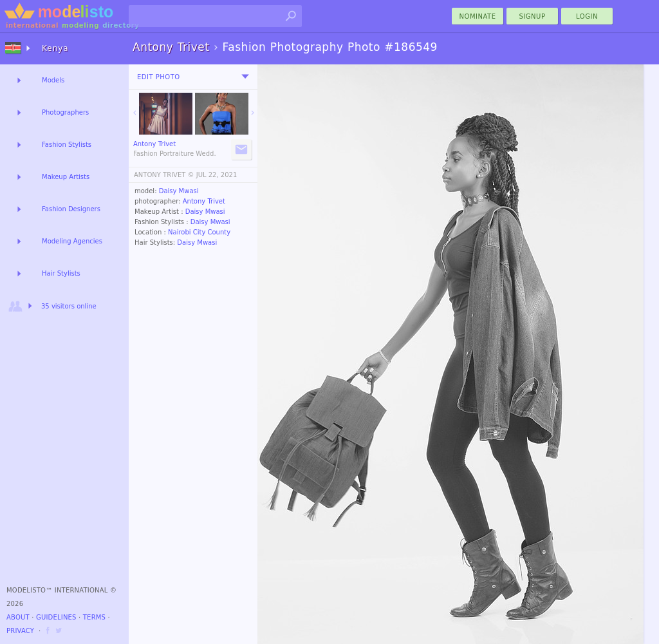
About (18, 617)
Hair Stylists (61, 273)
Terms (94, 617)
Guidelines (56, 617)
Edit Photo (159, 77)
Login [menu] (587, 16)
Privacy (20, 631)
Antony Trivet (204, 201)
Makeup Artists (66, 177)
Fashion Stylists (67, 145)
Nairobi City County (199, 232)
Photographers (65, 112)
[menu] (245, 77)
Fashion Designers (71, 209)
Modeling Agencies (72, 241)
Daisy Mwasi (179, 191)
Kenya (55, 48)
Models (53, 80)
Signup (533, 16)
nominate (478, 16)
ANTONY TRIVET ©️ (164, 175)
